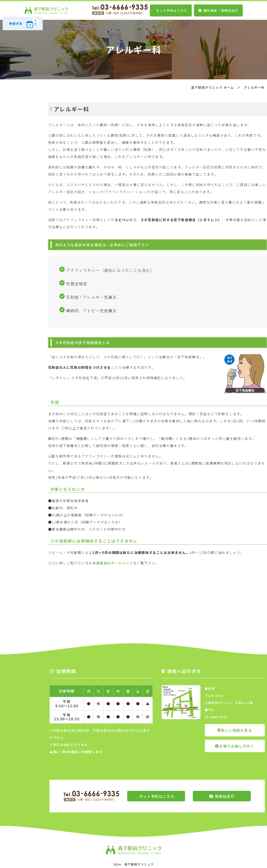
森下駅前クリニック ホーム (213, 87)
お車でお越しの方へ (235, 746)
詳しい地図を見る (235, 730)
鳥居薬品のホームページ (113, 563)
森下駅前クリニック (139, 864)
